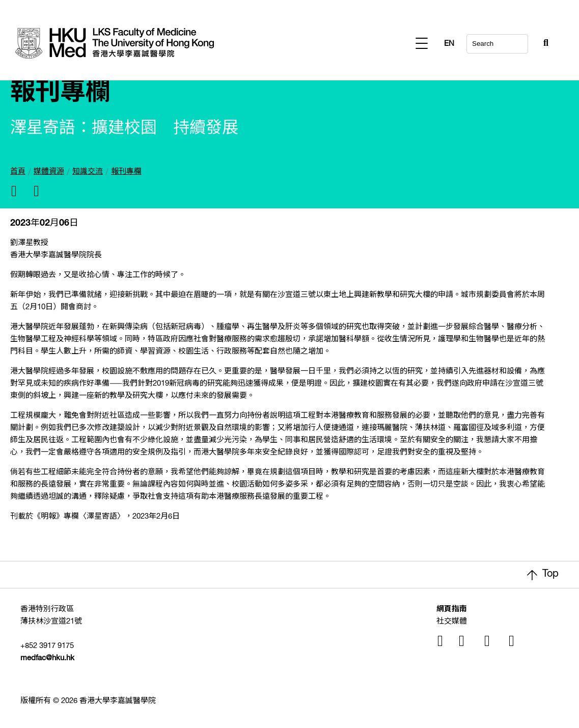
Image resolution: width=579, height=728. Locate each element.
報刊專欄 (126, 172)
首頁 (18, 172)
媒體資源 (49, 172)
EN (543, 44)
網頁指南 (452, 610)
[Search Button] (521, 41)
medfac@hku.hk (47, 658)
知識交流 (88, 172)
